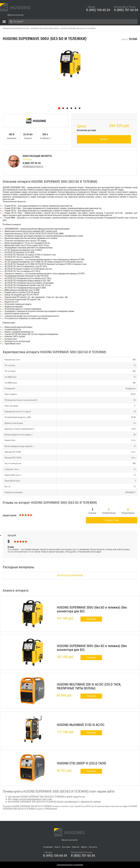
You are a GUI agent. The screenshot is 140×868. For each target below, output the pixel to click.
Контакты (93, 847)
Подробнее (91, 619)
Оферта (84, 847)
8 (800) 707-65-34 (126, 10)
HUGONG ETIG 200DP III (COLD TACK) (82, 763)
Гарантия (76, 847)
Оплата (57, 847)
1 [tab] (60, 109)
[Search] (73, 22)
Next (139, 78)
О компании (48, 847)
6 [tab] (80, 109)
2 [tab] (64, 109)
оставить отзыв (112, 520)
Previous (1, 78)
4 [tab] (72, 109)
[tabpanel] (70, 78)
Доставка (66, 847)
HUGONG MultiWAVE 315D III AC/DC (81, 725)
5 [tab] (76, 109)
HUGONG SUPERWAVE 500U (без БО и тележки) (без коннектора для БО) (92, 609)
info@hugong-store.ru (33, 166)
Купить (104, 139)
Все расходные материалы (70, 575)
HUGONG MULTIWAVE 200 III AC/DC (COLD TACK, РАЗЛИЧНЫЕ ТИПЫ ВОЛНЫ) (89, 686)
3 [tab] (68, 109)
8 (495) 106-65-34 (98, 10)
